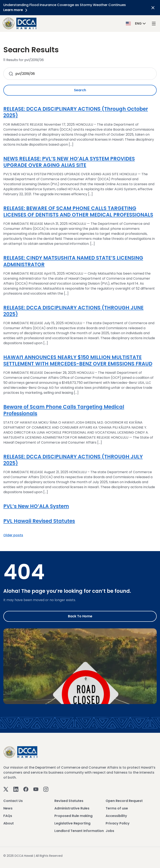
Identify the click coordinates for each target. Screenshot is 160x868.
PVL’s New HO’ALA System (36, 506)
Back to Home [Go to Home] (80, 616)
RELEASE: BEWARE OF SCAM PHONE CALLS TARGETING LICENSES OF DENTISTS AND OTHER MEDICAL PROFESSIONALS (78, 211)
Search (80, 90)
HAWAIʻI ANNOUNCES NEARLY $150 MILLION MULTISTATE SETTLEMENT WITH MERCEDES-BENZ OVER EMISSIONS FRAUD (78, 360)
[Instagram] (46, 789)
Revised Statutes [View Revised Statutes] (69, 801)
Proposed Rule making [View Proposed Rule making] (73, 816)
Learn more (16, 10)
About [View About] (9, 823)
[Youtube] (36, 789)
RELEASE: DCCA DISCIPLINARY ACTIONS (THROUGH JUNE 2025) (73, 311)
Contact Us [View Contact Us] (13, 801)
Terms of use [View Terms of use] (117, 808)
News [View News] (8, 808)
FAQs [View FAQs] (8, 816)
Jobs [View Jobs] (110, 831)
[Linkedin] (16, 789)
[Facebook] (26, 789)
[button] (136, 23)
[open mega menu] (154, 23)
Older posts (13, 535)
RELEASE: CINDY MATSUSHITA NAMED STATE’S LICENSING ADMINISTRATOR (73, 261)
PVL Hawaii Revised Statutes (39, 521)
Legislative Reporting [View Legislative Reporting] (72, 823)
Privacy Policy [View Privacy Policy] (118, 823)
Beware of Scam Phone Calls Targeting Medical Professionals (64, 410)
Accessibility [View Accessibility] (116, 816)
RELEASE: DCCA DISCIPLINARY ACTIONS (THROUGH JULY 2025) (73, 460)
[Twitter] (6, 789)
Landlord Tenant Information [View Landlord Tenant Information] (79, 831)
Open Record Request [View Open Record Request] (124, 801)
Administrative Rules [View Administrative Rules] (72, 808)
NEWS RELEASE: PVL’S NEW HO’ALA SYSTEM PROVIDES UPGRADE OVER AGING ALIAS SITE (69, 162)
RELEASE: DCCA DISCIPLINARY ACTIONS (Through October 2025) (76, 112)
